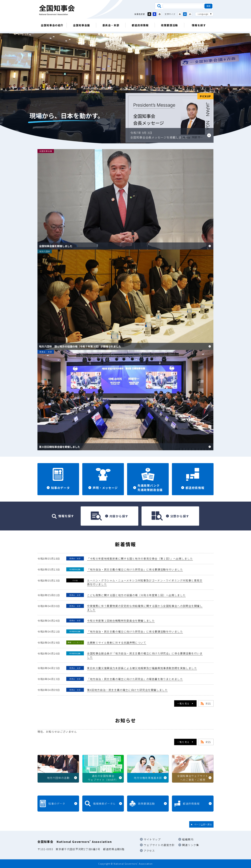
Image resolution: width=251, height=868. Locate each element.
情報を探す (199, 25)
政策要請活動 (170, 25)
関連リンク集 (191, 845)
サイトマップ (152, 839)
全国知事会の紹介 (52, 25)
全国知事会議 (81, 25)
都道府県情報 (140, 25)
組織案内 (188, 839)
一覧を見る (183, 703)
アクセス (149, 851)
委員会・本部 (111, 25)
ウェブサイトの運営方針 (159, 845)
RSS (208, 703)
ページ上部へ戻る (203, 824)
